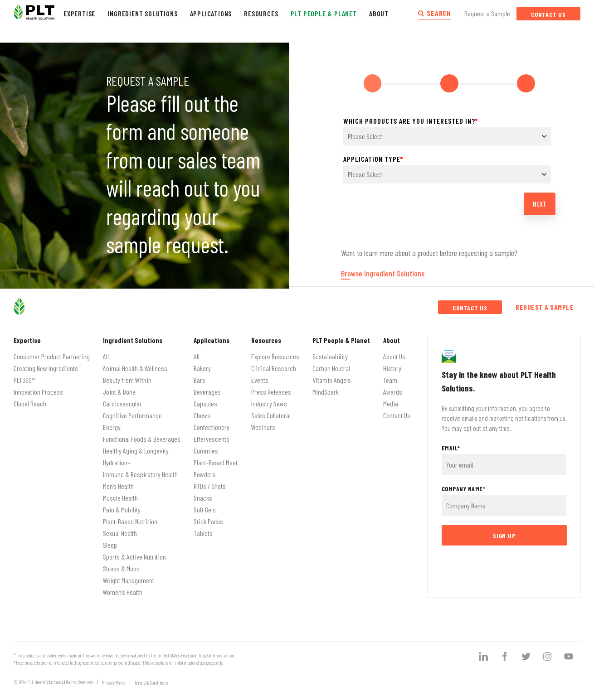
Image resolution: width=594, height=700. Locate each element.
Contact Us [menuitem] (397, 411)
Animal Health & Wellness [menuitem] (135, 364)
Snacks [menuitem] (203, 493)
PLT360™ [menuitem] (24, 375)
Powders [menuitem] (205, 470)
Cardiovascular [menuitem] (122, 399)
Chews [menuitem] (202, 411)
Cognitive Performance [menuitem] (132, 411)
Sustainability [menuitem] (330, 352)
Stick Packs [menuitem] (208, 517)
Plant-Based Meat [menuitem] (216, 458)
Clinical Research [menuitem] (274, 364)
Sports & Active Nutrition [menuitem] (134, 552)
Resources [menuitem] (266, 336)
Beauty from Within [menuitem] (127, 375)
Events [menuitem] (260, 375)
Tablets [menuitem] (203, 529)
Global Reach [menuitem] (30, 399)
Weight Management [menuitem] (129, 576)
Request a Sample (487, 13)
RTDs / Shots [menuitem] (210, 481)
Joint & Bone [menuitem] (119, 387)
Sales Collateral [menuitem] (271, 411)
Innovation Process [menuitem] (38, 387)
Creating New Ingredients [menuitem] (46, 364)
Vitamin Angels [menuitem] (332, 375)
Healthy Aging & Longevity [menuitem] (136, 446)
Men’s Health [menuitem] (118, 481)
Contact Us (548, 14)
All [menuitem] (106, 352)
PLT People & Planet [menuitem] (341, 336)
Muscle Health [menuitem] (120, 493)
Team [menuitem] (390, 375)
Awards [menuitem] (393, 387)
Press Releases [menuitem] (271, 387)
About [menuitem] (392, 336)
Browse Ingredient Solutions (383, 269)
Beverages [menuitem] (207, 387)
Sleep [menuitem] (110, 540)
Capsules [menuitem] (205, 399)
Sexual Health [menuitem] (120, 529)
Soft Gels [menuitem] (205, 505)
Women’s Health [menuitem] (123, 587)
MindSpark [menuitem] (326, 387)
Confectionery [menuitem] (212, 422)
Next (540, 199)
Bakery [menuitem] (202, 364)
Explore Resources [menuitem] (275, 352)
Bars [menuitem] (200, 375)
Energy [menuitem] (112, 422)
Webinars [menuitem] (263, 422)
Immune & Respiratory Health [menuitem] (140, 470)
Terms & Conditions (151, 678)
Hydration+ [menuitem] (117, 458)
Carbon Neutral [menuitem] (331, 364)
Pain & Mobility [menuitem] (122, 505)
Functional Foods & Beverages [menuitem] (142, 434)
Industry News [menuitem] (269, 399)
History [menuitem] (392, 364)
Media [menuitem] (391, 399)
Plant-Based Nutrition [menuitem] (130, 517)
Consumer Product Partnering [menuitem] (52, 352)
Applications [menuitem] (212, 336)
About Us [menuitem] (394, 352)
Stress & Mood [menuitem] (121, 564)
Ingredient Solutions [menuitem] (133, 336)
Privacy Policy (114, 678)
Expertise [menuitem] (27, 336)
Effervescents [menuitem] (212, 434)
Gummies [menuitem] (206, 446)
